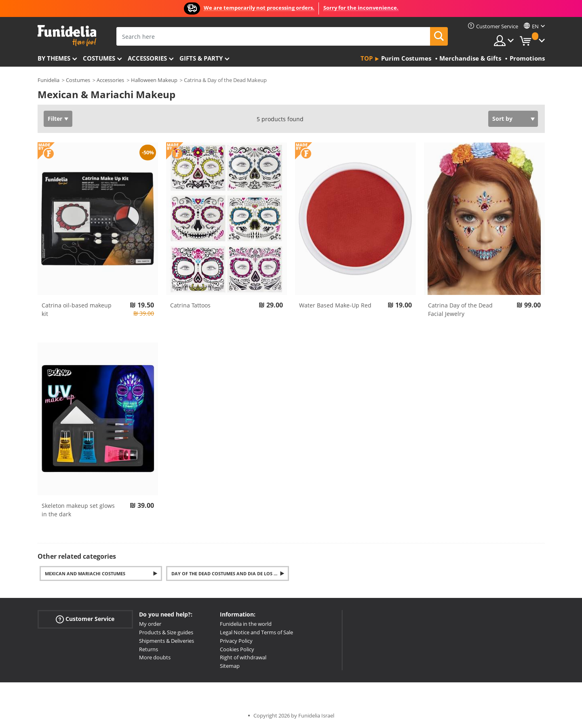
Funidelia (48, 80)
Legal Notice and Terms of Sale (256, 632)
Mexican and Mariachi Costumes (85, 573)
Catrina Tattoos (190, 305)
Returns (149, 649)
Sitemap (230, 666)
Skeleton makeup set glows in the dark (78, 510)
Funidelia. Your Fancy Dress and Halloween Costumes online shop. (67, 36)
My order (150, 624)
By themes (54, 58)
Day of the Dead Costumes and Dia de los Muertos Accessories (230, 573)
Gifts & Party (201, 58)
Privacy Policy (236, 641)
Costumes (99, 58)
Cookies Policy (237, 649)
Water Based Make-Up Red (335, 305)
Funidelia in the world (246, 624)
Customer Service (85, 619)
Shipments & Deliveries (167, 641)
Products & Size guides (166, 632)
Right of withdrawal (243, 657)
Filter (55, 119)
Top (367, 58)
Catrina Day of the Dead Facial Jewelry (460, 309)
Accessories (147, 58)
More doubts (155, 657)
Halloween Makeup (154, 80)
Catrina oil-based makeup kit (77, 309)
